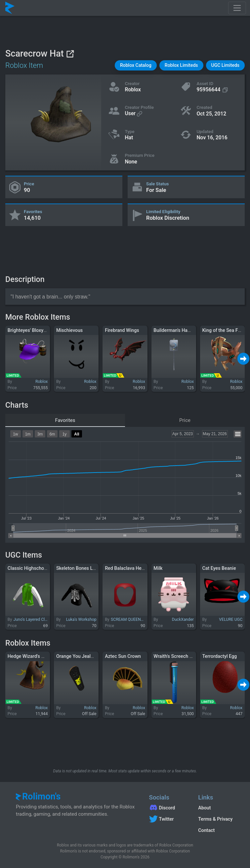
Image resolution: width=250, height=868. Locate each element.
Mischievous (69, 330)
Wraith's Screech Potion (178, 656)
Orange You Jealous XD (81, 656)
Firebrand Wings (122, 330)
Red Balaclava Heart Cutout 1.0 (138, 568)
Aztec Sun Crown (123, 656)
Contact (206, 830)
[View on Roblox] (70, 54)
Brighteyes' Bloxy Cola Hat (35, 330)
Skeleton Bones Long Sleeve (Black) (94, 568)
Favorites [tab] (65, 420)
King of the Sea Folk (223, 330)
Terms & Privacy (215, 819)
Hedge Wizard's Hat (28, 656)
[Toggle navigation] (237, 8)
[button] (136, 65)
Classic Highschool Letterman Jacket (47, 568)
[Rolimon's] (10, 8)
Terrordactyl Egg (220, 656)
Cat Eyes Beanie (219, 568)
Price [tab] (185, 420)
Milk (158, 568)
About (204, 808)
